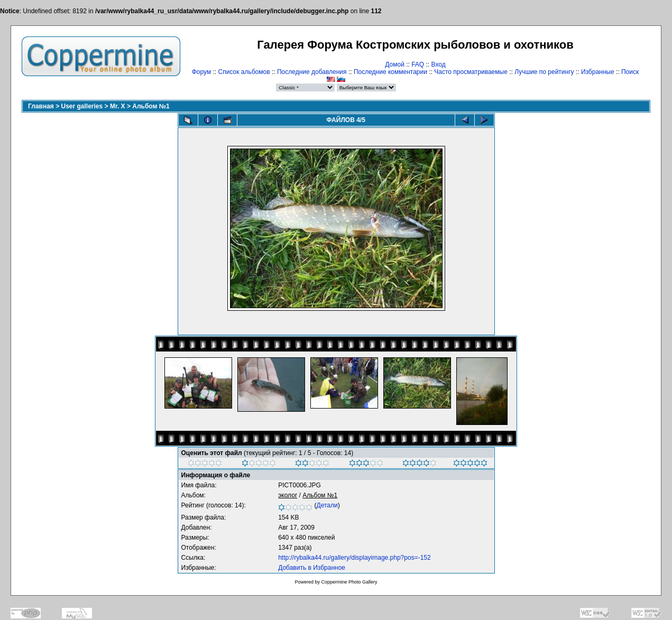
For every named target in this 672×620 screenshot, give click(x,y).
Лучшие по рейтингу (544, 72)
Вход (439, 64)
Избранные (598, 72)
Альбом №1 (151, 106)
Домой (395, 64)
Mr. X (118, 106)
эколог (288, 495)
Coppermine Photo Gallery (349, 582)
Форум (201, 72)
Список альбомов (244, 72)
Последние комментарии (390, 72)
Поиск (630, 72)
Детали (327, 505)
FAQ (418, 64)
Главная (41, 106)
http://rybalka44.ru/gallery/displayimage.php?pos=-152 (355, 558)
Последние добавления (312, 72)
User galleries (82, 106)
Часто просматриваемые (471, 72)
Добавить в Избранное (312, 568)
